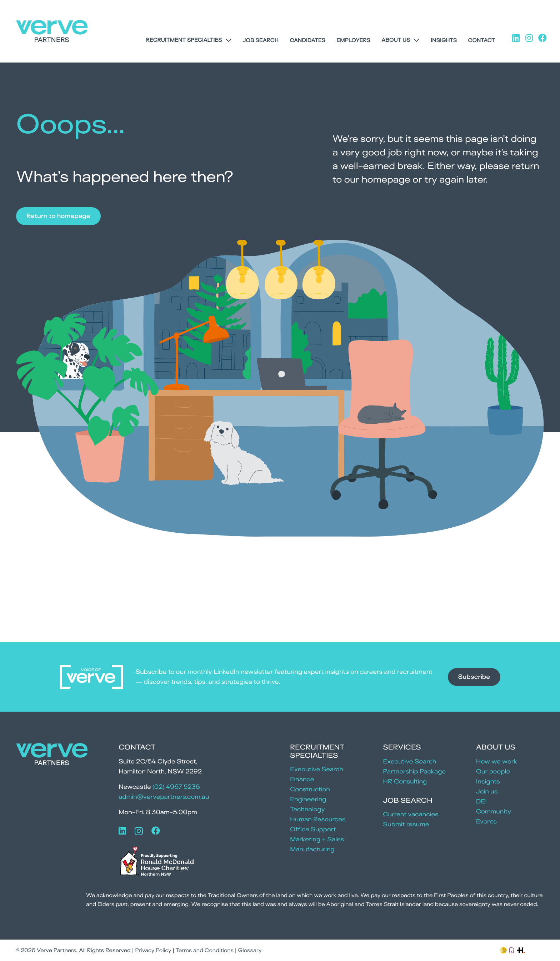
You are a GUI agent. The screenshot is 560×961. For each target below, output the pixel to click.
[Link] (504, 950)
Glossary (250, 950)
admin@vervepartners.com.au (164, 797)
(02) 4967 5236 (176, 787)
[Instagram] (139, 831)
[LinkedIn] (122, 831)
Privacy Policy (153, 950)
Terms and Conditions (205, 950)
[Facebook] (156, 831)
